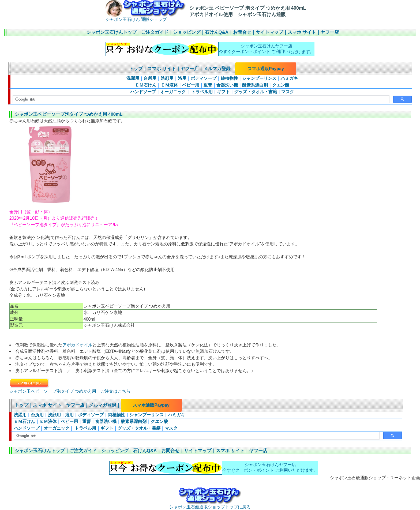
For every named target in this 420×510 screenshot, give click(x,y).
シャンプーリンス (259, 78)
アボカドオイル (77, 345)
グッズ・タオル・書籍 (256, 92)
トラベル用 (201, 92)
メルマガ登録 (217, 69)
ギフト (223, 92)
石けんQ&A (217, 32)
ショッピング (187, 32)
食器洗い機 (227, 85)
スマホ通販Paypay (266, 69)
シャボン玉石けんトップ (112, 32)
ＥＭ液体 (169, 85)
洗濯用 (133, 78)
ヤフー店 (330, 32)
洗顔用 (167, 78)
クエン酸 (281, 85)
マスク (288, 92)
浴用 (182, 78)
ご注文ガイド (155, 32)
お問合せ (242, 32)
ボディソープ (204, 78)
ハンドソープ (143, 92)
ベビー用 (191, 85)
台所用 (150, 78)
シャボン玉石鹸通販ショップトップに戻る (210, 505)
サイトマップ (269, 32)
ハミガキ (289, 78)
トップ (136, 69)
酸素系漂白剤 (255, 85)
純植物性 (229, 78)
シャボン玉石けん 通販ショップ (146, 17)
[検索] (200, 99)
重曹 (208, 85)
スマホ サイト (302, 32)
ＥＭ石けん (146, 85)
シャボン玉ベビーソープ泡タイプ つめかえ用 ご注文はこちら (70, 391)
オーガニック (173, 92)
